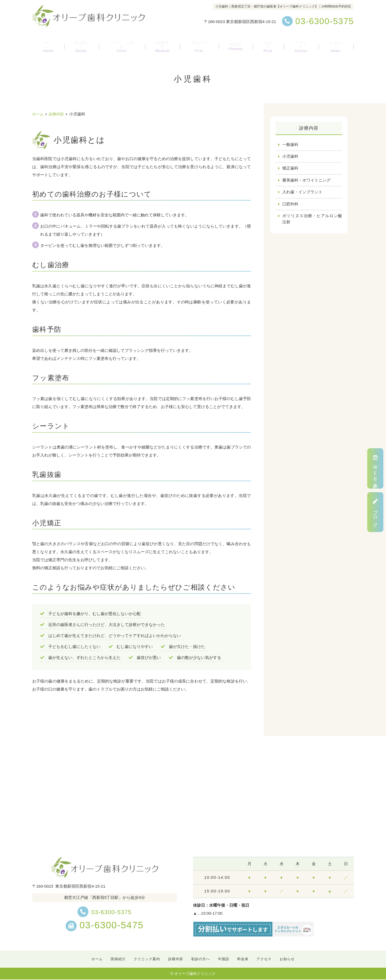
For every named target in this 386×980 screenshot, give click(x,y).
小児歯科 (290, 157)
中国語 (237, 44)
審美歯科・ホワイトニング (306, 181)
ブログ (375, 512)
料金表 (267, 44)
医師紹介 (82, 44)
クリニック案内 (124, 44)
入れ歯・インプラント (302, 193)
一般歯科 (290, 145)
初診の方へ (201, 44)
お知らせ (333, 44)
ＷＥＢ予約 (375, 468)
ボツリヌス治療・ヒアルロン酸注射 (312, 220)
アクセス (299, 44)
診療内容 (165, 44)
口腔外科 (290, 205)
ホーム (51, 44)
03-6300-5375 (105, 912)
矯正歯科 (290, 169)
